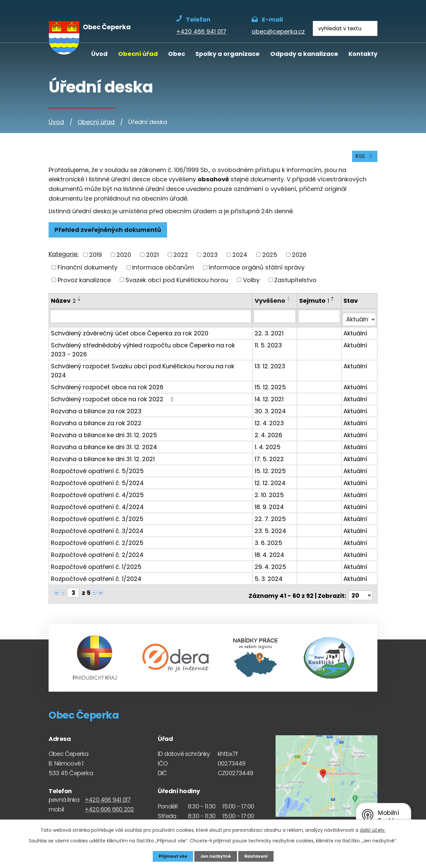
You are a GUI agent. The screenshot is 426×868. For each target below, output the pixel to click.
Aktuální (356, 334)
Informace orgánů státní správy (257, 272)
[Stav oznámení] (360, 321)
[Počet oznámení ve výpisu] (360, 585)
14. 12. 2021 (270, 391)
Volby (251, 284)
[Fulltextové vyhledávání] (345, 28)
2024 (240, 259)
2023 (210, 259)
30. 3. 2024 (272, 403)
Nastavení (260, 856)
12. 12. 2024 (271, 475)
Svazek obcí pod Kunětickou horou (177, 284)
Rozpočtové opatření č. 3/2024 (97, 523)
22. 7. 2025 (272, 511)
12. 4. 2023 (271, 415)
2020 (124, 259)
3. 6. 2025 (270, 535)
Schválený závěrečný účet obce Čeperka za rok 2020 (130, 334)
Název (63, 305)
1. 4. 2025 (269, 439)
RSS (363, 160)
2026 (299, 259)
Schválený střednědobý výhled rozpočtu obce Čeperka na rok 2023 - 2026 (151, 351)
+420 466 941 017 (107, 789)
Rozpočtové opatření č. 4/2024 (97, 499)
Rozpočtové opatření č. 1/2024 (96, 571)
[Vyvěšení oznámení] (276, 321)
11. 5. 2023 (270, 346)
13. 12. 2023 (271, 367)
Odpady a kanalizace (304, 54)
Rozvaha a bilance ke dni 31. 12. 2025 (104, 427)
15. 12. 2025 (272, 379)
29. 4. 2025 (272, 559)
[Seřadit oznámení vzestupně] (80, 302)
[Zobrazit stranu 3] (73, 585)
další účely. (373, 829)
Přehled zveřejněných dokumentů (111, 234)
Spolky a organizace (227, 54)
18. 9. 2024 (271, 499)
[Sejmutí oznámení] (320, 321)
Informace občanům (163, 272)
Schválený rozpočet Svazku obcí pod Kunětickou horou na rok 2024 (151, 367)
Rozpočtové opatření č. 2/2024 (97, 547)
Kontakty (363, 54)
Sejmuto (315, 305)
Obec (177, 54)
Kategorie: (64, 259)
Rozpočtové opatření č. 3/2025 (97, 511)
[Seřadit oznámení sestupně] (80, 305)
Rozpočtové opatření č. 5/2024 (97, 475)
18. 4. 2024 (271, 547)
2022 (181, 259)
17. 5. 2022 (271, 451)
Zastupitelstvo (295, 284)
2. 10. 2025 (271, 487)
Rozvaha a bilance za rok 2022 (96, 415)
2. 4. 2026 (270, 427)
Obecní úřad (138, 54)
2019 (96, 259)
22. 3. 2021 (270, 334)
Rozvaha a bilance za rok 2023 (96, 403)
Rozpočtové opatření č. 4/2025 (97, 487)
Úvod (99, 54)
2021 (152, 259)
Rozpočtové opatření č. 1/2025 (96, 559)
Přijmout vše (169, 856)
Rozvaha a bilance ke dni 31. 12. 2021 (103, 451)
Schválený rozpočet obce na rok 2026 (107, 379)
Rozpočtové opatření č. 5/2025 (97, 463)
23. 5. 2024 (272, 523)
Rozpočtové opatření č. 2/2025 (97, 535)
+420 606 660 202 (109, 798)
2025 (270, 259)
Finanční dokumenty (88, 272)
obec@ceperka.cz (109, 813)
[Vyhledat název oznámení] (151, 321)
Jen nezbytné (215, 856)
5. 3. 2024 (270, 571)
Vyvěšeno (271, 305)
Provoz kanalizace (84, 284)
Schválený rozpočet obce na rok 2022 (113, 391)
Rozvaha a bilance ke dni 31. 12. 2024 (104, 439)
